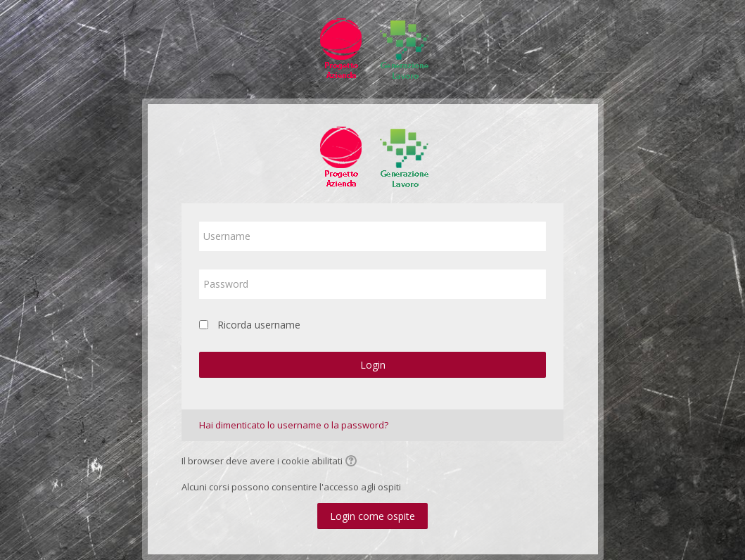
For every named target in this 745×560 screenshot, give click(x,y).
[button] (353, 462)
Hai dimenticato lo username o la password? (294, 425)
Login (373, 365)
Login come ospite (372, 516)
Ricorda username (259, 325)
